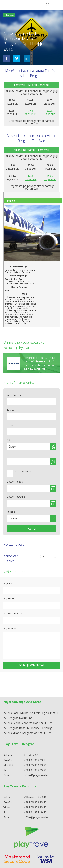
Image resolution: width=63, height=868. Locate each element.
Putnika (11, 512)
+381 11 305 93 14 (35, 742)
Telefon (11, 410)
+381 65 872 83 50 (34, 369)
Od (8, 440)
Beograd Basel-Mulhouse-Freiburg (30, 710)
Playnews (9, 15)
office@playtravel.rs (36, 757)
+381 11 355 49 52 (35, 752)
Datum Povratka (16, 497)
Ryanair (40, 362)
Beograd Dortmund (20, 700)
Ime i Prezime (14, 395)
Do (8, 455)
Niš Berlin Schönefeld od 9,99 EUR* (30, 705)
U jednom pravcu (23, 471)
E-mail (10, 425)
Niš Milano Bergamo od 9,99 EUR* (29, 715)
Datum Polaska (15, 482)
